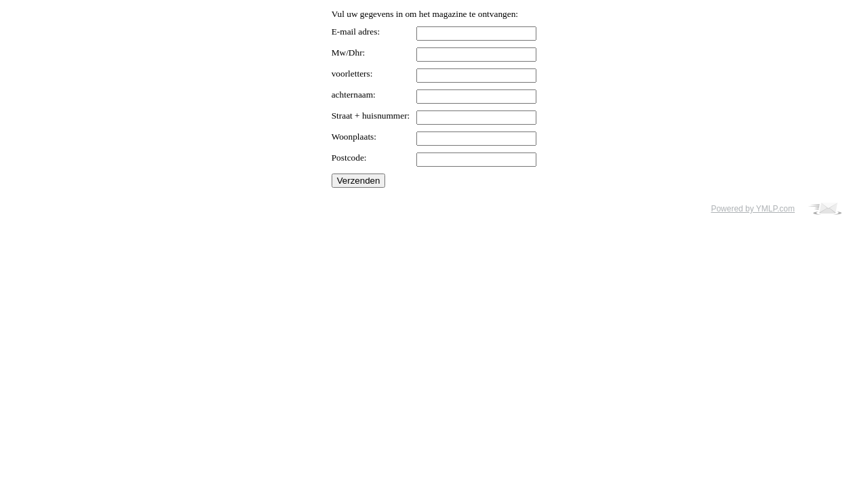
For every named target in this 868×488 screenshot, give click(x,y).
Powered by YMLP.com (753, 209)
